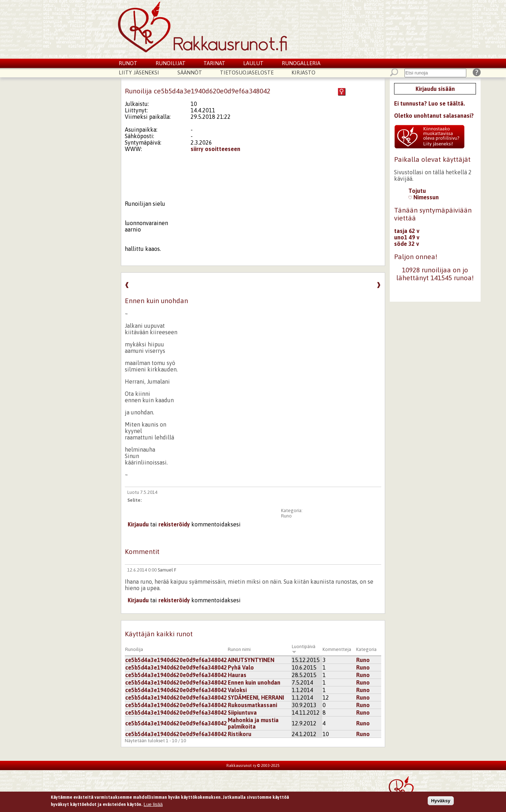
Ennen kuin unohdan (254, 682)
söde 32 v (407, 244)
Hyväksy (441, 803)
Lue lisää (153, 806)
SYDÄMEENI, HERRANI (256, 697)
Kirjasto (303, 72)
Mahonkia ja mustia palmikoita (253, 723)
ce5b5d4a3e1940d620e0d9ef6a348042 (176, 660)
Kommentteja (337, 649)
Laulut (253, 63)
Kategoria (366, 649)
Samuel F (167, 570)
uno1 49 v (407, 237)
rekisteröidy (174, 524)
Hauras (237, 675)
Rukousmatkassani (252, 705)
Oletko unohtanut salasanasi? (434, 116)
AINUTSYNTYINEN (251, 660)
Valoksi (237, 690)
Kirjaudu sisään (435, 89)
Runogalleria (301, 63)
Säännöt (190, 72)
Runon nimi (239, 649)
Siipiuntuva (242, 713)
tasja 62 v (407, 231)
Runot (128, 63)
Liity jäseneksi (139, 72)
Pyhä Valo (241, 667)
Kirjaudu (138, 524)
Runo (286, 516)
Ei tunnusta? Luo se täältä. (429, 103)
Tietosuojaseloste (247, 72)
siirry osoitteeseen (215, 149)
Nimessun (424, 197)
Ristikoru (240, 734)
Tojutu (417, 191)
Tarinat (214, 63)
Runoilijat (171, 63)
